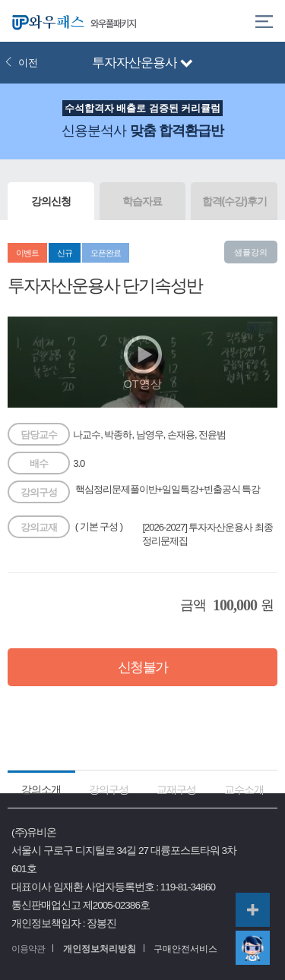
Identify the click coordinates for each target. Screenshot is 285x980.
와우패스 (46, 21)
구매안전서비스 (185, 949)
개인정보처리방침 (100, 949)
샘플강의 (251, 252)
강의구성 (109, 789)
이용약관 (28, 949)
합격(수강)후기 (234, 201)
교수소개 (244, 789)
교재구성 (176, 789)
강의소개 (41, 789)
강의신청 (51, 201)
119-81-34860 (188, 887)
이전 (21, 63)
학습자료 (142, 201)
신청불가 (143, 667)
